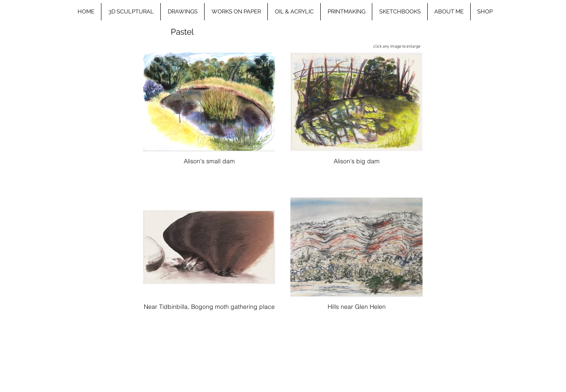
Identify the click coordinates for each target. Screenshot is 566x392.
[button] (131, 12)
